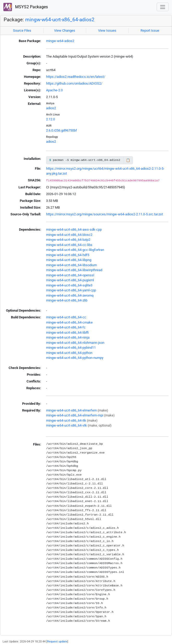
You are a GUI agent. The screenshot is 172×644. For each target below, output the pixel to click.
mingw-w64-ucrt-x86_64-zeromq (70, 295)
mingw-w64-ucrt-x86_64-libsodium (71, 265)
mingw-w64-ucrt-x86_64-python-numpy (75, 358)
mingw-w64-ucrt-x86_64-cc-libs (69, 245)
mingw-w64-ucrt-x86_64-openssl (70, 275)
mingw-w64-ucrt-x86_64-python (69, 353)
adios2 (51, 108)
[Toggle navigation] (163, 7)
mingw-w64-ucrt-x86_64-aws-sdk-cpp (74, 229)
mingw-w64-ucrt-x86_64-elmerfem (71, 410)
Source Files (22, 30)
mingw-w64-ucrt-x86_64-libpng (69, 260)
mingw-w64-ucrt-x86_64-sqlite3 (69, 285)
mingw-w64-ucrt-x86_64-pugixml (70, 280)
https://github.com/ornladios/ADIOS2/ (74, 83)
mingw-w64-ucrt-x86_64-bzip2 (68, 240)
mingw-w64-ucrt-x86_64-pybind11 (71, 348)
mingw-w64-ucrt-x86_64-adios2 (60, 20)
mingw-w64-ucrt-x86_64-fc (66, 327)
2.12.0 (50, 119)
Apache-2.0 (54, 90)
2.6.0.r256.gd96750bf (62, 130)
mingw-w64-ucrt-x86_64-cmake (69, 322)
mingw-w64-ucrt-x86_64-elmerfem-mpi (75, 415)
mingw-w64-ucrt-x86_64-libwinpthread (74, 270)
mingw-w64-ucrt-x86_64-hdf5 (68, 255)
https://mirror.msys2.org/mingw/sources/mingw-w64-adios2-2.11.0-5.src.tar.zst (104, 214)
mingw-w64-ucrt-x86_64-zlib (67, 300)
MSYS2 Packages (26, 7)
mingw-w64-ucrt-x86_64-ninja (68, 337)
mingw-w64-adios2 (60, 41)
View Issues (107, 30)
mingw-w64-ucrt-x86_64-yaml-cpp (71, 290)
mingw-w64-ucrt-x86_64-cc (66, 317)
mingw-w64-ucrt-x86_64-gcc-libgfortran (75, 250)
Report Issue (150, 30)
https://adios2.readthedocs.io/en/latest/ (76, 77)
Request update (57, 641)
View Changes (65, 30)
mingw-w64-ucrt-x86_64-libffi (67, 333)
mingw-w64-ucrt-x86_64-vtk (66, 425)
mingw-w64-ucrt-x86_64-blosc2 (69, 235)
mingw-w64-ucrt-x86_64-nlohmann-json (75, 343)
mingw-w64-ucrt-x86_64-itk (66, 420)
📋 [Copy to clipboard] (128, 160)
